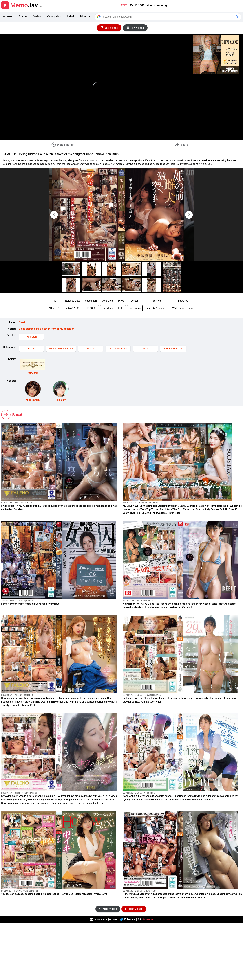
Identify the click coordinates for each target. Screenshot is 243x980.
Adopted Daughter (173, 349)
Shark (22, 322)
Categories (54, 16)
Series (37, 16)
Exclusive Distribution (61, 349)
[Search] (168, 17)
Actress (8, 16)
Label (70, 16)
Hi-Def (31, 349)
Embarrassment (118, 349)
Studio (23, 16)
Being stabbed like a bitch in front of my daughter (46, 329)
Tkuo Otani (31, 337)
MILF (145, 349)
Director (85, 16)
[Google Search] (237, 17)
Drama (91, 349)
